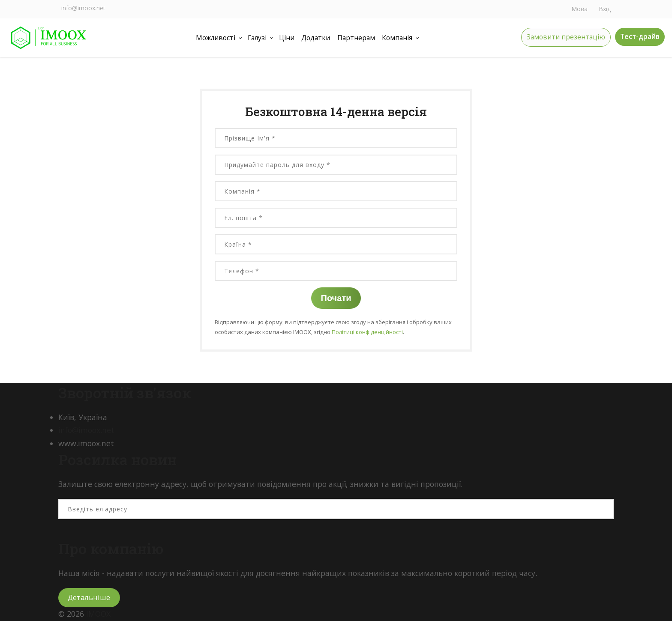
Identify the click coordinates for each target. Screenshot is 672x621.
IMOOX (98, 614)
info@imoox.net (83, 8)
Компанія (398, 38)
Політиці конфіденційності (367, 332)
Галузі (256, 38)
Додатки (315, 38)
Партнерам (357, 38)
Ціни (286, 38)
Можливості (214, 38)
